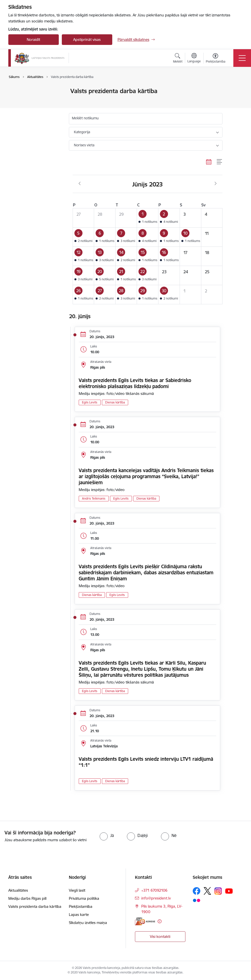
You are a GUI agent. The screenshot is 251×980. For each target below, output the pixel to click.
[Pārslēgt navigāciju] (242, 58)
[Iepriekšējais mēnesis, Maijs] (80, 184)
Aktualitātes (23, 91)
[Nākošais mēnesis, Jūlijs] (216, 184)
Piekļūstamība (81, 906)
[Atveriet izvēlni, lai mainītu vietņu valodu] (194, 59)
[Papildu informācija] (160, 921)
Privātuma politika (84, 898)
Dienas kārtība (115, 402)
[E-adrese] (145, 921)
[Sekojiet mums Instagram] (218, 891)
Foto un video (25, 113)
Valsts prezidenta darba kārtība (34, 102)
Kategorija (82, 132)
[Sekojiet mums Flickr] (197, 900)
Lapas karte (79, 915)
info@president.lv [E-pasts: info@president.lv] (156, 898)
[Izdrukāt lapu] (236, 89)
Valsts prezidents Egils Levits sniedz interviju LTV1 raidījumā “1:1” (146, 762)
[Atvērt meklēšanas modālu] (178, 59)
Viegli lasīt (77, 890)
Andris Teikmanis (94, 498)
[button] (148, 218)
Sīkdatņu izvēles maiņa (88, 923)
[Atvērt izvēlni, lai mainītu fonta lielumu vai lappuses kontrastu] (216, 59)
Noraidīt (33, 39)
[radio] (107, 835)
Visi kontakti (160, 936)
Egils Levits (90, 402)
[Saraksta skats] (220, 162)
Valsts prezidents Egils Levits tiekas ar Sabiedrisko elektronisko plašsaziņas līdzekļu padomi (135, 383)
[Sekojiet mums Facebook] (197, 891)
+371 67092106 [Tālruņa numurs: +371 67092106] (154, 890)
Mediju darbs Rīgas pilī (27, 898)
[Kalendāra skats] (209, 162)
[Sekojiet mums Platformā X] (207, 891)
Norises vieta (84, 145)
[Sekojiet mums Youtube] (229, 891)
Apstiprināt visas (87, 39)
